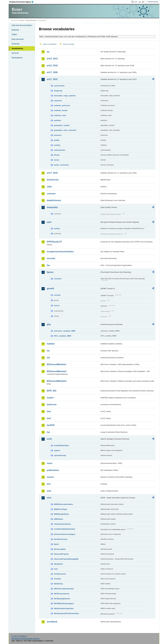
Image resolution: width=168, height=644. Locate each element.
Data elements (18, 39)
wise (49, 498)
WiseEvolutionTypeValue (64, 608)
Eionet (22, 20)
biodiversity (53, 180)
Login (136, 2)
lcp (48, 432)
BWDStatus (59, 519)
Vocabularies (17, 48)
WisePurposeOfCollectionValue (66, 613)
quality (57, 140)
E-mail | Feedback (19, 636)
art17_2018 (52, 173)
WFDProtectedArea (62, 594)
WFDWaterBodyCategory (64, 603)
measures (58, 101)
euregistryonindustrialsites (60, 252)
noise (50, 463)
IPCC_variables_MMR (63, 336)
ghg (49, 324)
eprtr (49, 222)
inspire (50, 398)
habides (51, 344)
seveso (50, 477)
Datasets (15, 30)
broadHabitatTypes (62, 445)
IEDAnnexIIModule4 (57, 381)
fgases (50, 272)
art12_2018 (52, 66)
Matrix (56, 544)
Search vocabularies (50, 44)
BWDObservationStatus (63, 504)
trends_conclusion (61, 165)
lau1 (49, 411)
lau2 (49, 418)
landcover (52, 404)
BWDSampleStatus (62, 514)
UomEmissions (60, 574)
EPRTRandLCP (54, 242)
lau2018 (51, 425)
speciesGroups (60, 455)
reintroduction (60, 150)
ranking (57, 145)
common (51, 194)
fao (48, 265)
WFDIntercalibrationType (64, 589)
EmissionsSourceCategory (65, 534)
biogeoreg (58, 91)
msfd (49, 439)
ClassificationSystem (62, 524)
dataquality (52, 207)
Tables (14, 34)
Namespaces (17, 58)
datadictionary (54, 200)
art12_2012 (52, 59)
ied (48, 358)
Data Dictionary (31, 20)
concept (57, 295)
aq (48, 52)
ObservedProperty (61, 554)
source (57, 306)
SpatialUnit (58, 564)
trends (57, 160)
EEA (22, 2)
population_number (62, 125)
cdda (49, 187)
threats (57, 155)
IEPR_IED (52, 391)
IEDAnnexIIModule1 (57, 364)
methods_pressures (62, 105)
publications (53, 470)
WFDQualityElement (62, 599)
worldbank (52, 622)
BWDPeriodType (60, 509)
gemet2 (50, 288)
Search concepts (69, 44)
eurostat (51, 258)
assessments (59, 86)
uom (49, 491)
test (49, 484)
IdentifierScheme (61, 539)
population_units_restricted (65, 130)
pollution (58, 120)
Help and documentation (22, 25)
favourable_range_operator (65, 96)
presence (58, 135)
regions (57, 450)
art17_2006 (52, 72)
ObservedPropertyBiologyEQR (66, 559)
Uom (56, 569)
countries (58, 279)
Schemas (15, 44)
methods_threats (61, 110)
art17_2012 (52, 79)
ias (48, 351)
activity (57, 229)
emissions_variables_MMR (65, 331)
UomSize (58, 579)
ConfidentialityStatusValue (65, 529)
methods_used (60, 115)
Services (15, 53)
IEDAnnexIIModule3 (57, 371)
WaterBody (58, 584)
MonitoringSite (60, 549)
